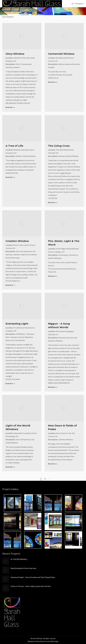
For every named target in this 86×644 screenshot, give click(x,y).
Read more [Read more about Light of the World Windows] (10, 467)
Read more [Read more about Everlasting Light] (10, 383)
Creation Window (17, 241)
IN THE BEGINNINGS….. (20, 559)
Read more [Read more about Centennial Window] (53, 82)
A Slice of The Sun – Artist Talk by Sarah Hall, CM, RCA (31, 586)
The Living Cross (59, 146)
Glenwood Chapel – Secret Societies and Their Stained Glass (33, 577)
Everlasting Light (17, 324)
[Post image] (6, 561)
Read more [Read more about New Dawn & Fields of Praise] (53, 464)
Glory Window (15, 54)
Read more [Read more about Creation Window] (10, 285)
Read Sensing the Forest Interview (23, 568)
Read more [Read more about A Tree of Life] (10, 177)
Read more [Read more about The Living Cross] (53, 202)
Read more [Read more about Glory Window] (10, 107)
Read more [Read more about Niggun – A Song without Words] (53, 387)
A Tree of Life (14, 146)
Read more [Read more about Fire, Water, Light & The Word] (53, 276)
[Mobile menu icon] (77, 4)
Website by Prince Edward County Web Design (43, 641)
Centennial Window (61, 54)
